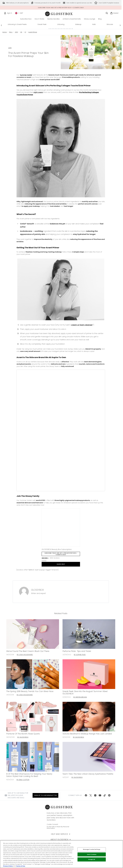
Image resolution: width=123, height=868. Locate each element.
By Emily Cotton (23, 780)
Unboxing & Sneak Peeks (17, 24)
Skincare (110, 24)
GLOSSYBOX (37, 590)
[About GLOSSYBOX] (61, 840)
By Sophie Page (80, 655)
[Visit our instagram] (95, 795)
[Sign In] (8, 13)
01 (25, 32)
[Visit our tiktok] (105, 795)
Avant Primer (33, 32)
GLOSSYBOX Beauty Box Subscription (57, 549)
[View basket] (114, 13)
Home (5, 32)
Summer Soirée (26, 75)
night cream (38, 92)
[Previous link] (1, 25)
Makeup (78, 24)
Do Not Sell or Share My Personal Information (58, 827)
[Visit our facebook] (86, 795)
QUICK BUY (61, 564)
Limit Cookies (92, 854)
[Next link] (120, 25)
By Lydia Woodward (25, 655)
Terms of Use (21, 866)
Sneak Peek (42, 24)
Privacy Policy (8, 866)
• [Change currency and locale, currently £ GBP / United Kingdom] (19, 13)
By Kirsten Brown (80, 697)
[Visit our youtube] (100, 795)
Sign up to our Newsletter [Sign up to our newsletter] (45, 795)
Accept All (92, 859)
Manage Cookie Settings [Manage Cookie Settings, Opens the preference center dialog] (92, 849)
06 (21, 32)
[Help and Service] (61, 834)
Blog (11, 32)
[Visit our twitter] (91, 795)
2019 (16, 32)
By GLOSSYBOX (23, 737)
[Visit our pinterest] (109, 795)
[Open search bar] (107, 13)
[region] (61, 854)
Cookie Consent (52, 824)
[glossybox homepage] (61, 14)
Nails (94, 24)
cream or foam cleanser (82, 325)
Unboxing (61, 24)
